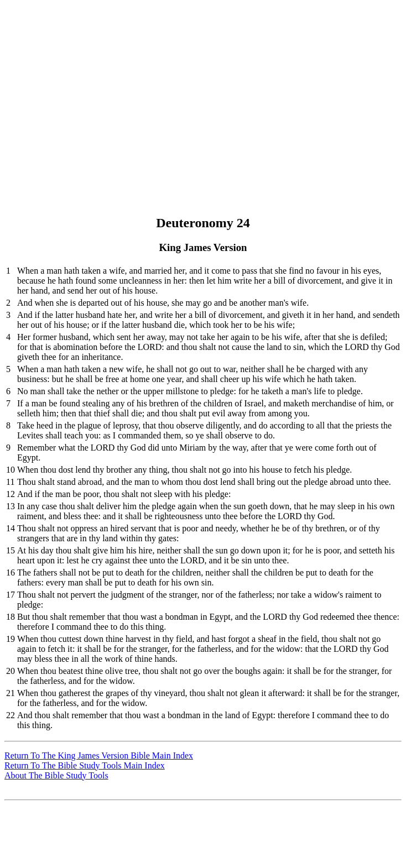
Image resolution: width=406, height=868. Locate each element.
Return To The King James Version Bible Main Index (99, 755)
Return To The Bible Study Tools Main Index (85, 765)
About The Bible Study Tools (56, 775)
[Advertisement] (205, 82)
